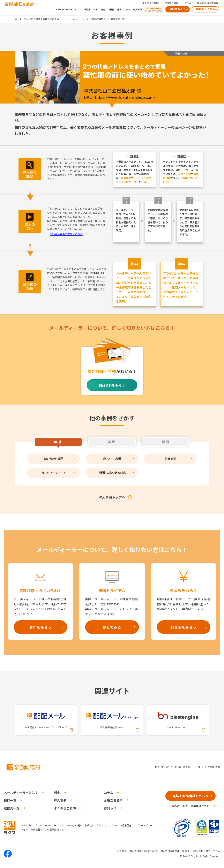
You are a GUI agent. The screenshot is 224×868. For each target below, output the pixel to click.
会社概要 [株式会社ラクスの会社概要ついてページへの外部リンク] (122, 851)
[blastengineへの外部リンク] (178, 720)
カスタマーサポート (54, 473)
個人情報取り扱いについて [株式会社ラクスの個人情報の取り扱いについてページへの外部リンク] (144, 851)
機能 (103, 9)
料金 (95, 9)
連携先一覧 (12, 808)
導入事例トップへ (112, 497)
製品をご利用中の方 (208, 3)
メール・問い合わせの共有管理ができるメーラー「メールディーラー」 (52, 19)
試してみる (112, 627)
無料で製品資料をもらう (191, 796)
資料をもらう (178, 9)
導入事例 (137, 9)
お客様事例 (98, 19)
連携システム (124, 9)
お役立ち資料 (171, 3)
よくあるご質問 (150, 3)
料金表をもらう (183, 627)
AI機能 (111, 9)
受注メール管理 (112, 459)
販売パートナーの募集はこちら (190, 806)
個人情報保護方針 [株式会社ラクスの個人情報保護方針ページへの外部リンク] (170, 851)
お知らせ (110, 808)
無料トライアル (205, 9)
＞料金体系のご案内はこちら (66, 234)
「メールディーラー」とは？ (67, 9)
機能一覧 (10, 800)
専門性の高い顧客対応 (112, 473)
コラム (188, 3)
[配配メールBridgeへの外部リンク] (112, 720)
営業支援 (170, 459)
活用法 (87, 9)
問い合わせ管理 (54, 459)
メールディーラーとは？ (21, 793)
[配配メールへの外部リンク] (46, 720)
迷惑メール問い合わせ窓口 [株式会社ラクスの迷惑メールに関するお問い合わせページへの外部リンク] (196, 851)
